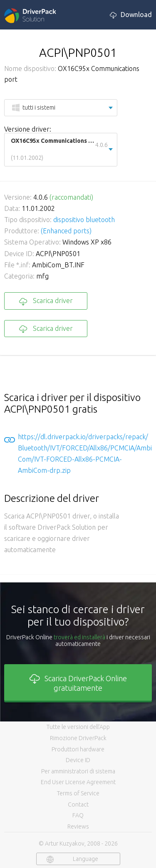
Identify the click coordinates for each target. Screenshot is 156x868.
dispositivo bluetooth (84, 220)
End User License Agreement (78, 782)
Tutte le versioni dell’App (78, 727)
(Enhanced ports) (66, 231)
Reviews (78, 826)
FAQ (78, 815)
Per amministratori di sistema (78, 771)
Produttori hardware (78, 749)
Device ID (78, 760)
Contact (78, 804)
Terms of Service (78, 793)
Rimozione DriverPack (78, 738)
